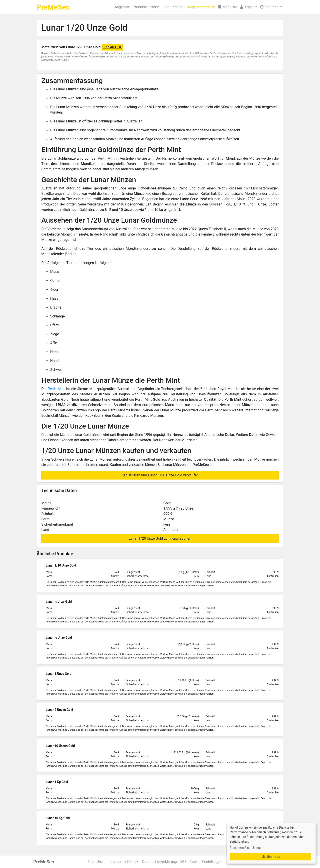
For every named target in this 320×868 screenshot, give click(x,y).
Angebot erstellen (201, 7)
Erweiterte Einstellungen (246, 848)
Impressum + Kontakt (123, 862)
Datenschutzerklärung (160, 862)
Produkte (140, 7)
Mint (61, 389)
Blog (166, 7)
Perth (53, 389)
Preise (155, 7)
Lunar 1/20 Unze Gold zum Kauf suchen (160, 538)
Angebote (122, 7)
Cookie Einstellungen (206, 862)
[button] (249, 7)
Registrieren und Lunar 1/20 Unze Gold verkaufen (160, 475)
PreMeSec (53, 7)
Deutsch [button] (270, 7)
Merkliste (228, 7)
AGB (183, 862)
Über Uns (95, 862)
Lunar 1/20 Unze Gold (84, 28)
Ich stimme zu (270, 857)
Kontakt (179, 7)
